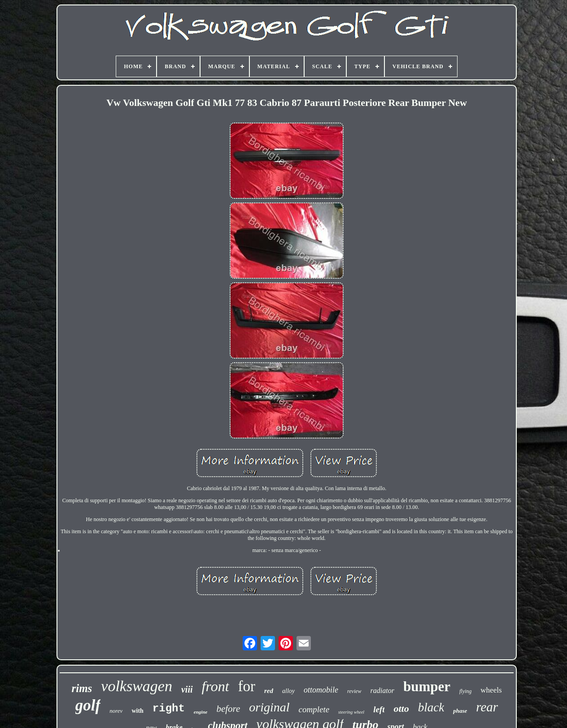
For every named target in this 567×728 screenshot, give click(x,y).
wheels (491, 690)
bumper (427, 686)
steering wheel (351, 712)
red (269, 691)
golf (88, 705)
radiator (382, 691)
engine (201, 712)
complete (314, 709)
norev (116, 711)
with (137, 711)
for (247, 686)
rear (487, 707)
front (216, 686)
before (228, 709)
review (354, 691)
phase (460, 711)
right (169, 708)
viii (187, 689)
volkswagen (137, 686)
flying (465, 691)
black (431, 707)
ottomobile (321, 690)
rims (82, 688)
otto (401, 708)
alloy (288, 691)
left (379, 709)
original (269, 707)
